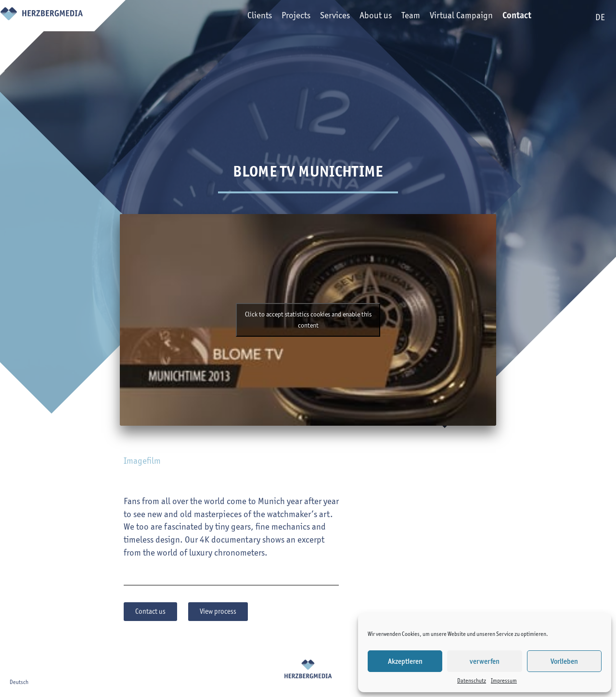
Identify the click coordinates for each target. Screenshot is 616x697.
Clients (246, 18)
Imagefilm (142, 461)
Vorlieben (564, 661)
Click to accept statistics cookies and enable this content (308, 320)
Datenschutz (472, 680)
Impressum (504, 680)
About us (362, 18)
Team (397, 18)
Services (321, 18)
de (600, 17)
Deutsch (19, 682)
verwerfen (485, 661)
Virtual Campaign (447, 18)
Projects (282, 18)
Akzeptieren (405, 661)
